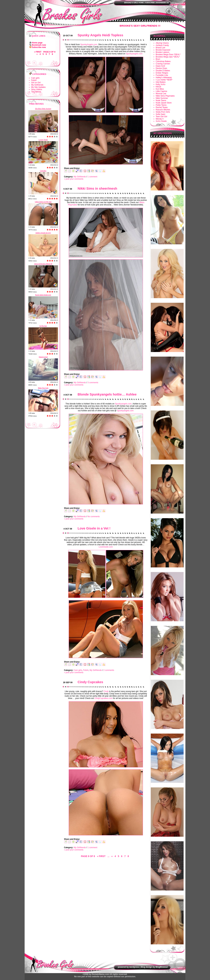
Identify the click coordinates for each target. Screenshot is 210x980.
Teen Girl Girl (161, 117)
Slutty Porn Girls (163, 112)
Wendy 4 (160, 119)
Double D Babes (163, 71)
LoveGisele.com (106, 547)
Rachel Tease (162, 107)
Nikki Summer (162, 98)
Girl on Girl (36, 83)
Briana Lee (160, 48)
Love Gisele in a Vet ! (94, 528)
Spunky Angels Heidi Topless (100, 35)
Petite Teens (161, 105)
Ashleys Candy (162, 45)
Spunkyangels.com (134, 54)
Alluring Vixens (162, 43)
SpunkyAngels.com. (89, 44)
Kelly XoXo (161, 84)
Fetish (34, 80)
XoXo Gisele (161, 121)
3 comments (93, 383)
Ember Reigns (162, 73)
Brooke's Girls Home (134, 3)
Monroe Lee (161, 94)
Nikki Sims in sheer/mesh (97, 188)
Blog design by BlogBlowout (154, 967)
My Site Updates (38, 87)
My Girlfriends (37, 85)
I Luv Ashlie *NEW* (164, 80)
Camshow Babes (163, 61)
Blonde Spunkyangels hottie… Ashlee (107, 394)
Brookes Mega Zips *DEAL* (168, 57)
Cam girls (35, 78)
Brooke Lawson (163, 52)
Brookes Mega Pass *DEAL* (168, 55)
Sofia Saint (160, 114)
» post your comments (74, 179)
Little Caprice (161, 91)
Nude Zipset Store (164, 103)
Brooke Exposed (163, 50)
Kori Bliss (160, 89)
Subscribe (150, 3)
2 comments (109, 670)
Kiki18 (158, 87)
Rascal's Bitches (163, 110)
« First (38, 52)
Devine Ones (161, 68)
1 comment (92, 177)
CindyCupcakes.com (103, 698)
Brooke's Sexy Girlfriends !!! (140, 26)
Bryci (158, 59)
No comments (94, 517)
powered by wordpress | (129, 967)
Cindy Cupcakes (90, 682)
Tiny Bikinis (36, 92)
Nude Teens (161, 100)
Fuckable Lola (162, 75)
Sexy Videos (37, 89)
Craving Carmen (163, 64)
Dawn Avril (160, 66)
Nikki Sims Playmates (165, 96)
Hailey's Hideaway (164, 77)
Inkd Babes (161, 82)
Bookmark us (163, 3)
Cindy (106, 691)
